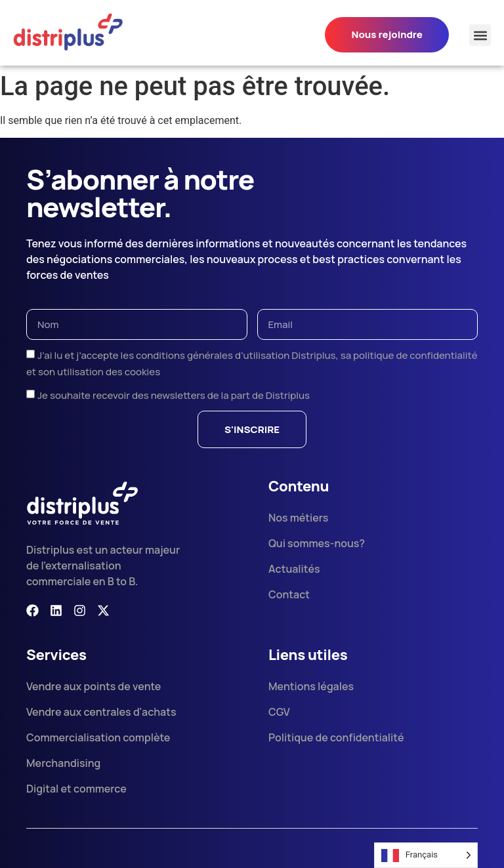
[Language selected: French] (426, 855)
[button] (480, 35)
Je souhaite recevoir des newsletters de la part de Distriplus (174, 395)
